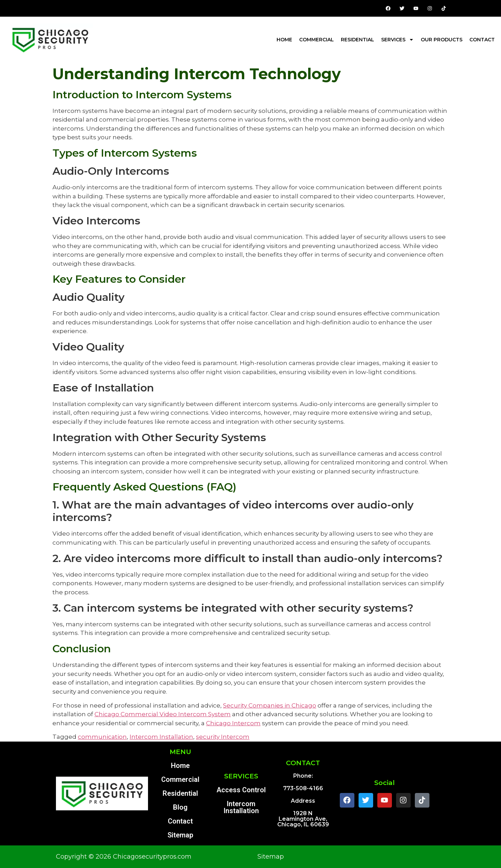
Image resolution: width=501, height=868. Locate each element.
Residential (358, 40)
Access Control (241, 790)
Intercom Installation (161, 737)
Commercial (317, 40)
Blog (180, 807)
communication (102, 737)
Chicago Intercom (233, 723)
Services (397, 40)
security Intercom (223, 737)
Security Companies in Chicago (270, 705)
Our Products (442, 40)
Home (284, 40)
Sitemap (180, 835)
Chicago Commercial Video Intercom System (163, 714)
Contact (482, 40)
